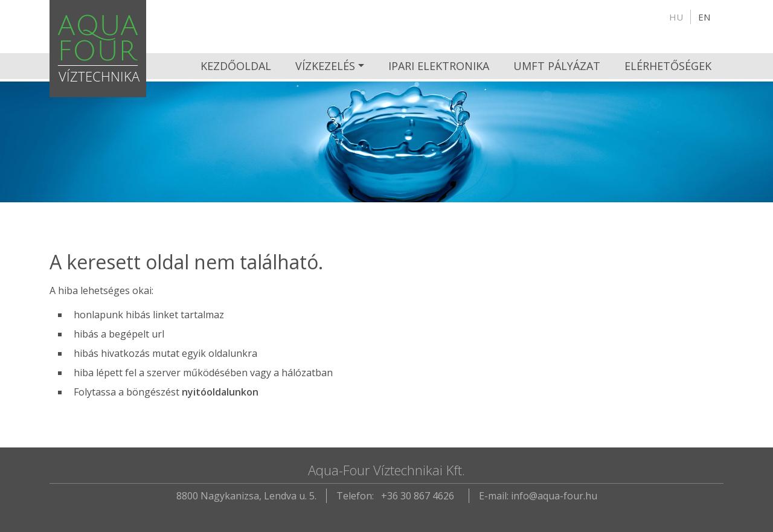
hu (676, 17)
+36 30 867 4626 (418, 496)
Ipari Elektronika (439, 66)
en (704, 17)
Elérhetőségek (668, 66)
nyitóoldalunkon (220, 392)
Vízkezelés (325, 66)
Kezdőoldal (236, 66)
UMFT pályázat (557, 66)
